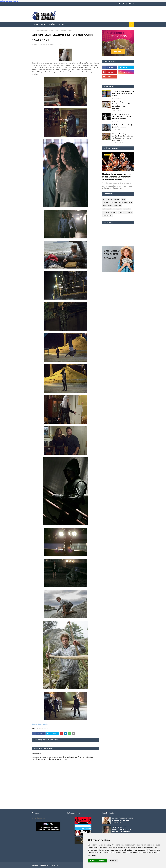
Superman (114, 202)
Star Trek (121, 212)
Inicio (34, 31)
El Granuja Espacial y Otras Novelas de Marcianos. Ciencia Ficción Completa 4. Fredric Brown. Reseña (122, 137)
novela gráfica (107, 206)
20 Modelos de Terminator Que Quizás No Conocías (123, 126)
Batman (117, 199)
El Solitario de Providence (41, 44)
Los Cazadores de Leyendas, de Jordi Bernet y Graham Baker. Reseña (123, 93)
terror (124, 199)
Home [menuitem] (36, 24)
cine (104, 199)
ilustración (118, 209)
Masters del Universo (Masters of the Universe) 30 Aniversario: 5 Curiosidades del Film (118, 177)
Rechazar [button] (102, 860)
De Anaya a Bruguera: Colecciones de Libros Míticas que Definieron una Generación (122, 105)
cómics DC (40, 728)
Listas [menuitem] (62, 24)
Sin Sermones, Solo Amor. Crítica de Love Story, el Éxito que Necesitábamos (122, 116)
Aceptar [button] (92, 860)
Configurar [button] (112, 860)
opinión (114, 212)
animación (127, 209)
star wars (106, 212)
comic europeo (108, 216)
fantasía (105, 202)
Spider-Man (118, 206)
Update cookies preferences (10, 1)
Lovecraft (129, 212)
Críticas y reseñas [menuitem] (48, 24)
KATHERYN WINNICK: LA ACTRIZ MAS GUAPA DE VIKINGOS (122, 819)
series (38, 31)
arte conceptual (108, 209)
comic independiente (126, 202)
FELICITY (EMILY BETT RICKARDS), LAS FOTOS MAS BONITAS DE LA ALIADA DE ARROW (121, 830)
